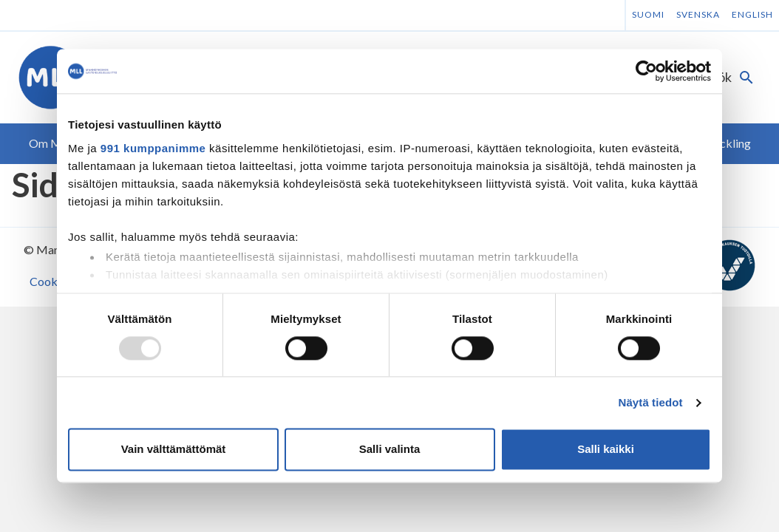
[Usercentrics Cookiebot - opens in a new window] (646, 71)
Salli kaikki (606, 450)
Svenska (698, 14)
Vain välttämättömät (174, 450)
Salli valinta (390, 450)
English (752, 14)
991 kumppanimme (153, 148)
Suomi (648, 14)
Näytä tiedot (651, 402)
